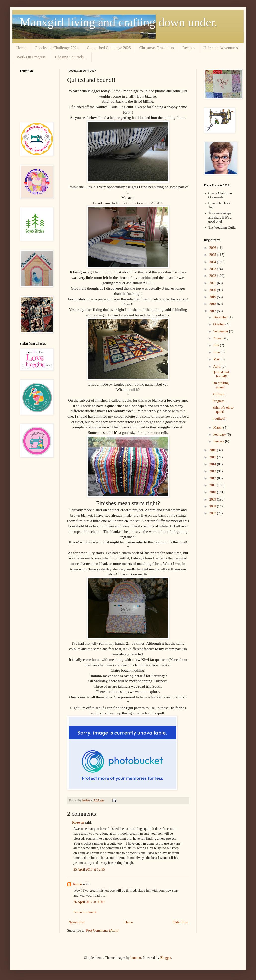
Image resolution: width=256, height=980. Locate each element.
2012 (213, 478)
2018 (213, 304)
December (221, 317)
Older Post (180, 922)
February (220, 434)
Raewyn (78, 823)
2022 (213, 276)
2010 (213, 492)
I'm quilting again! (221, 385)
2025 (213, 255)
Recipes (189, 48)
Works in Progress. (32, 57)
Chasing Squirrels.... (71, 57)
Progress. (219, 401)
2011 (213, 485)
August (219, 338)
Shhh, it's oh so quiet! (223, 410)
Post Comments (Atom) (103, 930)
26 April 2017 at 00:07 (89, 902)
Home (21, 48)
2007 (213, 513)
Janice (77, 884)
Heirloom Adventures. (221, 48)
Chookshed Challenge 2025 (109, 48)
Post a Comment (85, 912)
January (219, 441)
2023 (213, 269)
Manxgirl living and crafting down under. (119, 22)
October (219, 324)
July (217, 345)
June (217, 352)
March (218, 427)
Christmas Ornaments (157, 48)
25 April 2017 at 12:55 (89, 869)
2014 (213, 464)
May (217, 359)
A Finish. (219, 394)
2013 (213, 471)
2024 (213, 262)
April (217, 366)
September (221, 331)
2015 (213, 457)
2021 (213, 283)
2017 (213, 311)
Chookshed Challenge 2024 (57, 48)
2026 (213, 248)
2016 (213, 450)
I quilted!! (219, 419)
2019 (213, 297)
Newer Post (76, 922)
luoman (136, 958)
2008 (213, 506)
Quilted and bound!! (221, 374)
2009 (213, 499)
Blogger (166, 958)
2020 (213, 290)
